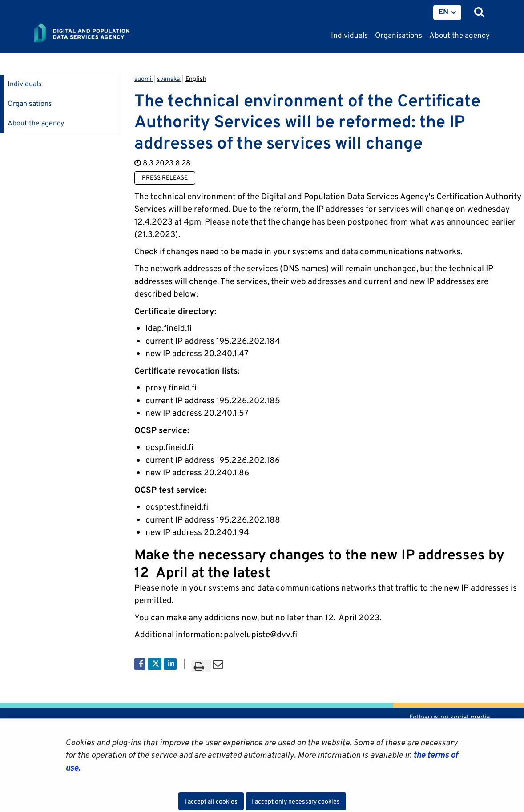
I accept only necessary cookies (296, 801)
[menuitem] (447, 12)
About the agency (36, 123)
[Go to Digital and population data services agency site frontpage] (102, 33)
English (196, 79)
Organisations (30, 103)
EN (443, 12)
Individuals (25, 84)
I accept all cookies (211, 801)
